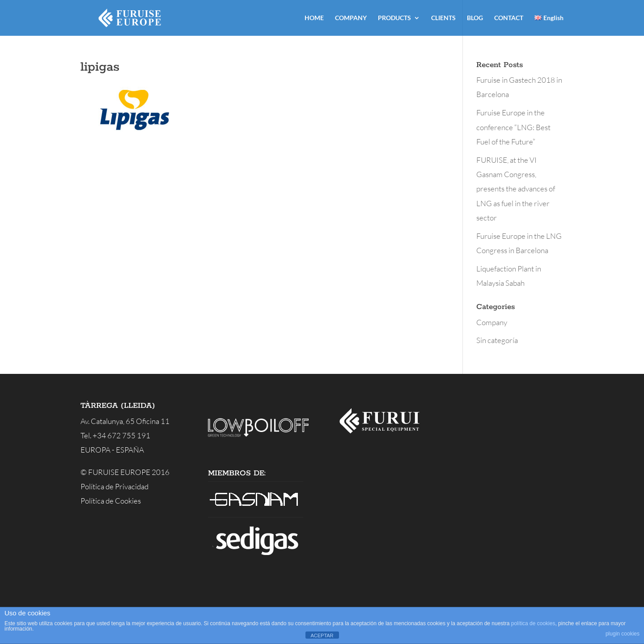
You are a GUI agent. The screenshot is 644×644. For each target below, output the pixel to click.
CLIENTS (443, 18)
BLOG (475, 18)
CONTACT (509, 18)
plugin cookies (623, 634)
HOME (314, 18)
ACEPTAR (322, 636)
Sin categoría (497, 340)
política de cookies (533, 623)
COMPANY (351, 18)
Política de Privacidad (114, 486)
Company (492, 322)
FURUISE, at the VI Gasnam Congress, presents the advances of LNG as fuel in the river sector (516, 189)
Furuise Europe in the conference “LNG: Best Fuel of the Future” (513, 127)
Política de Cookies (111, 501)
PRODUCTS (394, 18)
